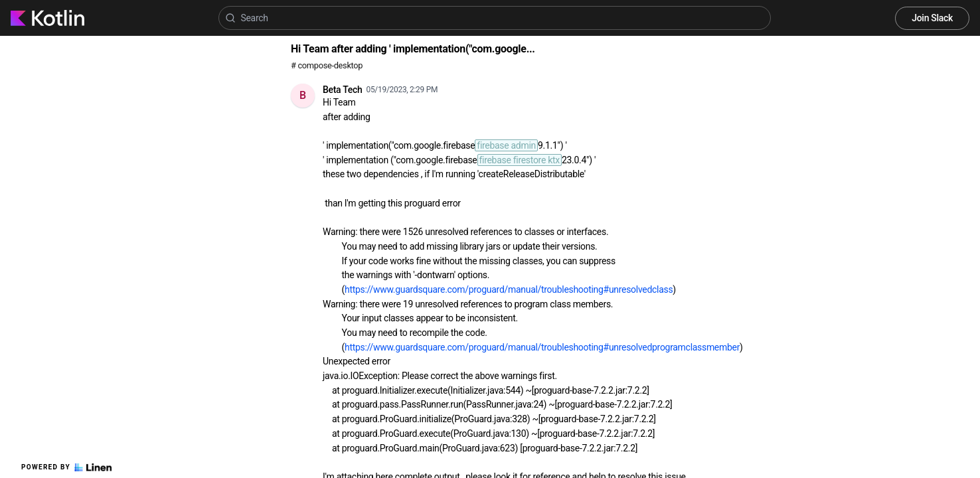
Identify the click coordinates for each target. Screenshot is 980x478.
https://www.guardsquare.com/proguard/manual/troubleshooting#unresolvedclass (509, 289)
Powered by (66, 467)
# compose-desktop (327, 65)
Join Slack (932, 18)
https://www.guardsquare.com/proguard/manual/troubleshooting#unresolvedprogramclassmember (542, 347)
